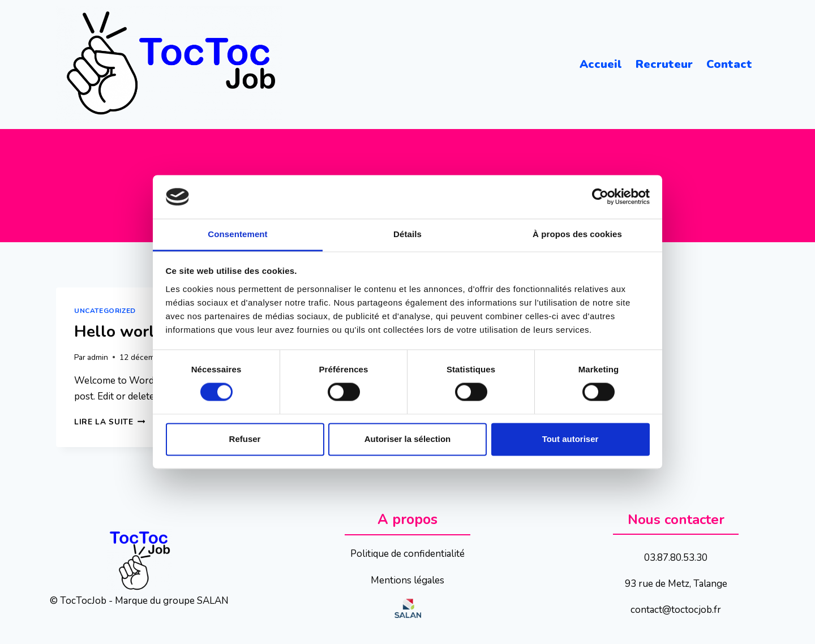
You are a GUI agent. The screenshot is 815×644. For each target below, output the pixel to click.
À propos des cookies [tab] (577, 234)
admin (98, 357)
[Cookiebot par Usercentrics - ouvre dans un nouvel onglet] (600, 197)
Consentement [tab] (237, 234)
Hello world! (121, 332)
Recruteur (664, 64)
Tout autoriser (570, 439)
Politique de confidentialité (407, 554)
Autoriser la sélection (408, 439)
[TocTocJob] (169, 65)
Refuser (245, 439)
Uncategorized (105, 311)
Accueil (601, 64)
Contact (729, 64)
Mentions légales (407, 580)
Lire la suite (110, 422)
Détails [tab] (407, 234)
